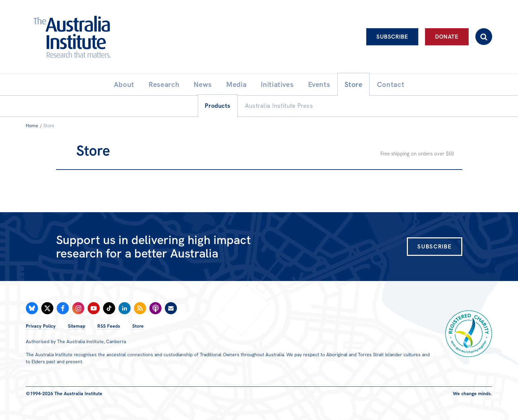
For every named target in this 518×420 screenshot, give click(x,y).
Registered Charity (469, 334)
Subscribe (392, 37)
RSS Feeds (109, 326)
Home (32, 126)
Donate (447, 37)
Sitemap (77, 326)
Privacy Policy (41, 326)
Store (138, 326)
